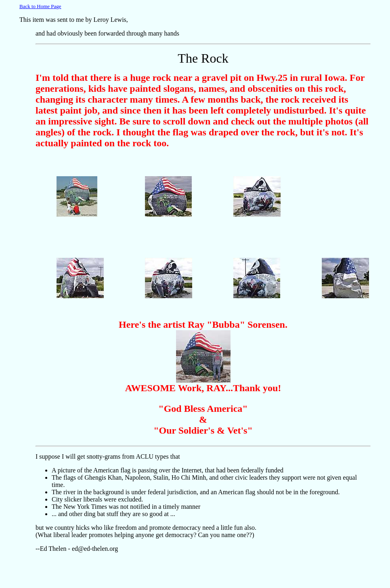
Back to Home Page (40, 6)
